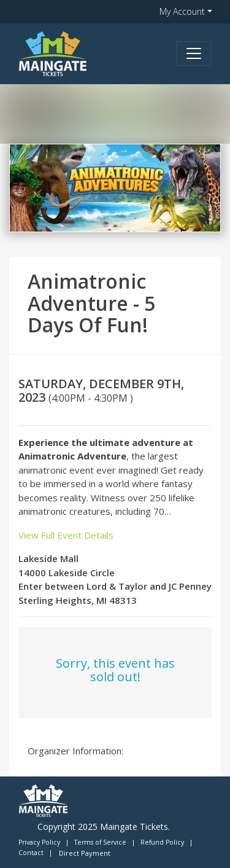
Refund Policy (162, 842)
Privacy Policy (39, 842)
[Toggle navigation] (194, 53)
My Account (182, 11)
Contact (31, 853)
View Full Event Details (66, 535)
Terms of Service (100, 842)
